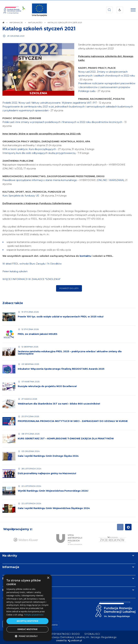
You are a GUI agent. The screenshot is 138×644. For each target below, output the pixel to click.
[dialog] (27, 608)
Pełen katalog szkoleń (15, 271)
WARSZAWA (116, 180)
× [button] (48, 578)
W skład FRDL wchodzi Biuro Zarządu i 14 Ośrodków (32, 264)
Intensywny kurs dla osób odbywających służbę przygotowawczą (39, 153)
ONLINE (102, 180)
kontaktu (85, 256)
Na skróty (10, 556)
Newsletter (11, 579)
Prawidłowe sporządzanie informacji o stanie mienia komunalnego (40, 180)
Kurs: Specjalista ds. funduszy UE (21, 196)
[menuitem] (59, 634)
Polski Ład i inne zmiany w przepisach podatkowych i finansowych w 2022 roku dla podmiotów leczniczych (63, 122)
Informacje (11, 567)
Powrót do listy (69, 288)
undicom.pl (75, 640)
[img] (39, 10)
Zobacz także (13, 303)
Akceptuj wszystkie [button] (27, 621)
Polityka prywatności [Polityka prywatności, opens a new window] (34, 615)
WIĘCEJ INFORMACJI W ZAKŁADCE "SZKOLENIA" (31, 279)
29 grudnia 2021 (16, 36)
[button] (27, 636)
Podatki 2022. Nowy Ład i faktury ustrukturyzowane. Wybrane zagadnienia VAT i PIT (50, 103)
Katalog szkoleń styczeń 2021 (39, 29)
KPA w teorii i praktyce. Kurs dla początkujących (29, 149)
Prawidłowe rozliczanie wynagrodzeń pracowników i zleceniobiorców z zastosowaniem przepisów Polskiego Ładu (107, 87)
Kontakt (9, 590)
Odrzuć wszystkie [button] (27, 629)
